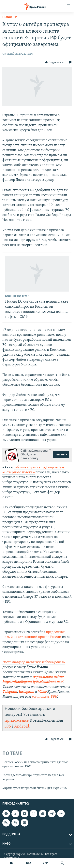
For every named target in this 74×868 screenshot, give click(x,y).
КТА (29, 863)
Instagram (26, 692)
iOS (8, 726)
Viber (42, 692)
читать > (61, 455)
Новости (10, 17)
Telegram (10, 692)
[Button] (54, 62)
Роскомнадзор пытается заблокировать (34, 662)
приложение (17, 721)
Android (22, 726)
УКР (45, 863)
